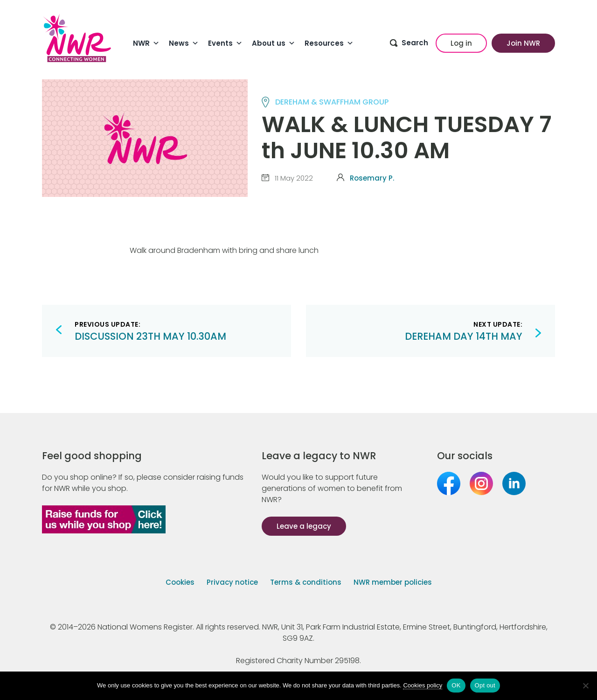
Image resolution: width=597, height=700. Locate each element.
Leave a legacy (304, 526)
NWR (146, 43)
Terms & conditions (306, 582)
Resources (329, 43)
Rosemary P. (372, 178)
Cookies (180, 582)
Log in (461, 43)
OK (456, 685)
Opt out (485, 685)
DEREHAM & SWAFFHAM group (332, 102)
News (184, 43)
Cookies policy (423, 685)
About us (274, 43)
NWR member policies (393, 582)
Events (225, 43)
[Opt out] (585, 686)
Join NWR (523, 43)
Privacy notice (232, 582)
